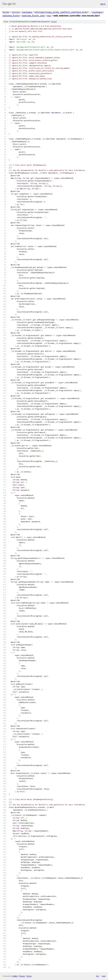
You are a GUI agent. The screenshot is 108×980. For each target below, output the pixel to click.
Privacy (22, 976)
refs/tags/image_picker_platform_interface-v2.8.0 (61, 12)
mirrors (16, 12)
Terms (29, 976)
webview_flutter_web (33, 16)
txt (97, 976)
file (54, 22)
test (49, 16)
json (103, 976)
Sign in (103, 4)
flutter (6, 12)
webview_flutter (11, 16)
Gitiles (15, 976)
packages (27, 12)
